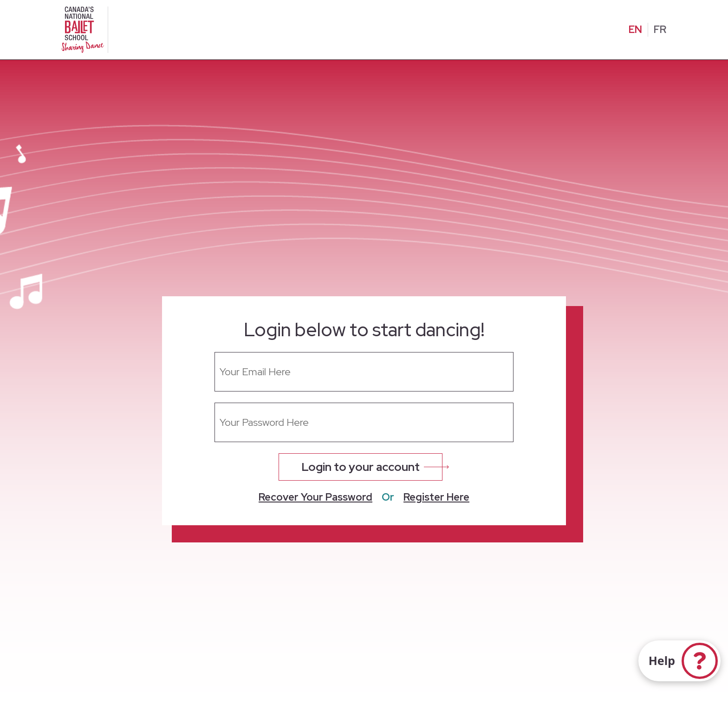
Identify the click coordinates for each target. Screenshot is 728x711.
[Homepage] (85, 29)
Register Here (436, 497)
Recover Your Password (315, 497)
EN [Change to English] (635, 29)
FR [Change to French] (660, 29)
